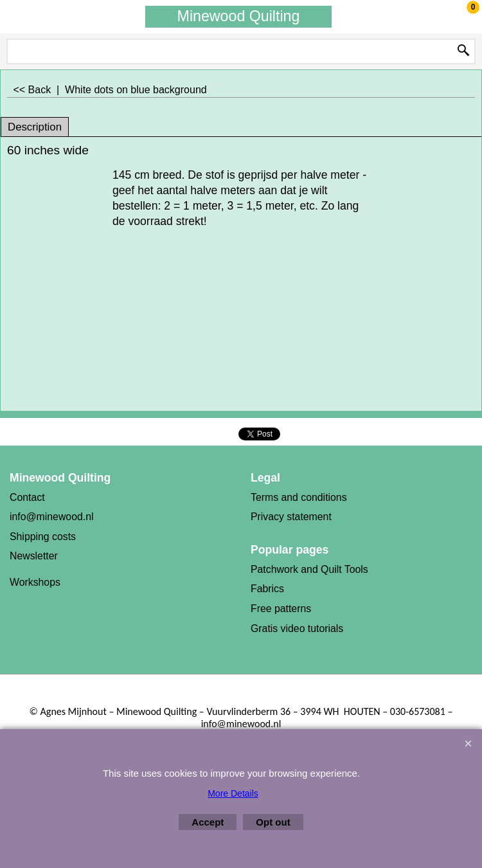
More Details (233, 793)
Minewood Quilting (239, 16)
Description (35, 127)
